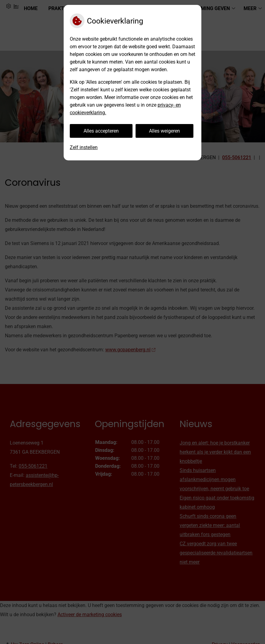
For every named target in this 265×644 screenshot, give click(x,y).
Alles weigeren (164, 131)
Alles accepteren (101, 131)
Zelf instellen (84, 147)
